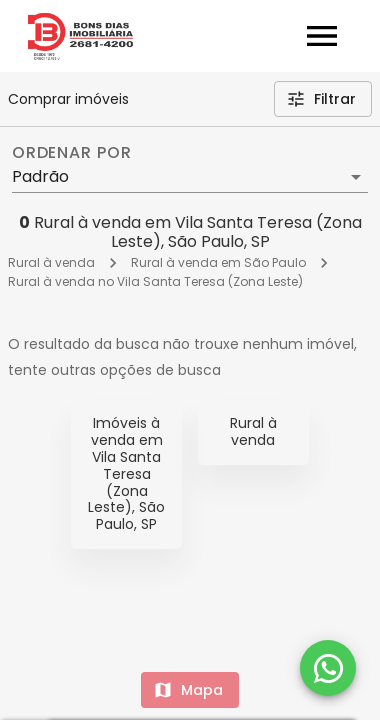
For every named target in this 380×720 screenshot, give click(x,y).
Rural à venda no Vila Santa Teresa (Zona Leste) (155, 281)
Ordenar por (72, 153)
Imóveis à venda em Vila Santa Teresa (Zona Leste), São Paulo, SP (126, 473)
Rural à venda (51, 262)
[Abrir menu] (322, 36)
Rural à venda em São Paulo (218, 262)
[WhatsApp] (328, 668)
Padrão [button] (40, 176)
